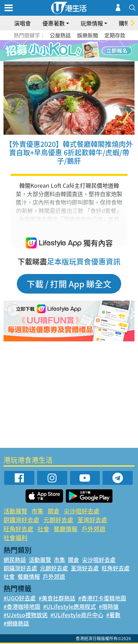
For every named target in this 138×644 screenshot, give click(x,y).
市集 (37, 511)
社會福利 (15, 537)
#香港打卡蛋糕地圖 (102, 598)
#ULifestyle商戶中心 (77, 615)
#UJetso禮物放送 (26, 615)
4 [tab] (74, 59)
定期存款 (115, 35)
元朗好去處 (58, 520)
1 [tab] (53, 59)
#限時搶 (109, 606)
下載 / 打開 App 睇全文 (69, 284)
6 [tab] (88, 59)
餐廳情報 (65, 529)
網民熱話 (15, 560)
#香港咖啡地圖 (22, 606)
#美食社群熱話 (57, 598)
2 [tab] (60, 59)
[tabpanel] (69, 51)
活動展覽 (15, 511)
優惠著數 (54, 23)
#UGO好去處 (20, 598)
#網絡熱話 (16, 623)
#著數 (113, 615)
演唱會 (22, 23)
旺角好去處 (18, 529)
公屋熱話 (60, 35)
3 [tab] (67, 59)
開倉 (54, 511)
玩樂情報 (92, 23)
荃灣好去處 (92, 520)
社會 (43, 529)
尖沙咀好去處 (82, 511)
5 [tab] (81, 59)
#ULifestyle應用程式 (70, 606)
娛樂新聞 (88, 35)
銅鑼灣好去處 (21, 520)
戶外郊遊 (94, 529)
